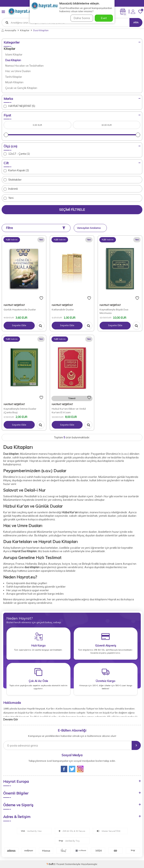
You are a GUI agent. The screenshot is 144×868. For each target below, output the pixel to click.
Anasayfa (9, 30)
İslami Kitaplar (14, 54)
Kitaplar (25, 30)
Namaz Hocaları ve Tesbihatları (24, 66)
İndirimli (11, 189)
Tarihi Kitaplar (14, 77)
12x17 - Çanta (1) (17, 154)
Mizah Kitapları (14, 82)
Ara (136, 22)
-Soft (50, 864)
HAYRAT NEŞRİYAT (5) (19, 106)
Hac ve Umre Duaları (18, 71)
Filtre (36, 228)
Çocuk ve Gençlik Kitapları (21, 88)
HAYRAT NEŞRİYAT (14, 305)
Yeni (9, 198)
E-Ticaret (59, 864)
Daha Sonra (82, 18)
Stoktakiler (13, 180)
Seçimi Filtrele (72, 210)
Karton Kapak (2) (16, 170)
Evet (104, 18)
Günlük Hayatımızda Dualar (20, 309)
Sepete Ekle (19, 325)
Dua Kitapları (13, 60)
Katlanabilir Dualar (63, 309)
